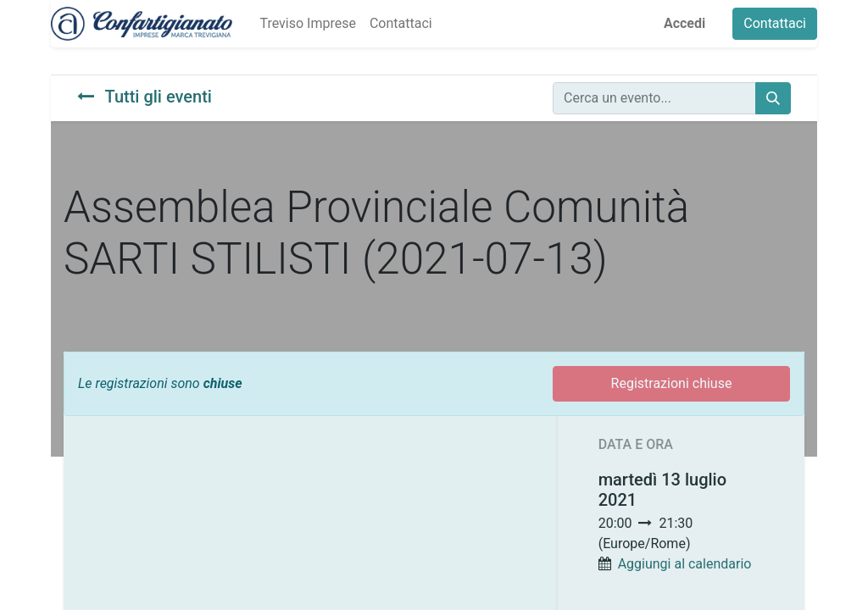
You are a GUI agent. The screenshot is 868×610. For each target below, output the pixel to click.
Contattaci (775, 23)
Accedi (684, 23)
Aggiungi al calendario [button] (685, 564)
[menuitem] (307, 24)
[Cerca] (773, 98)
